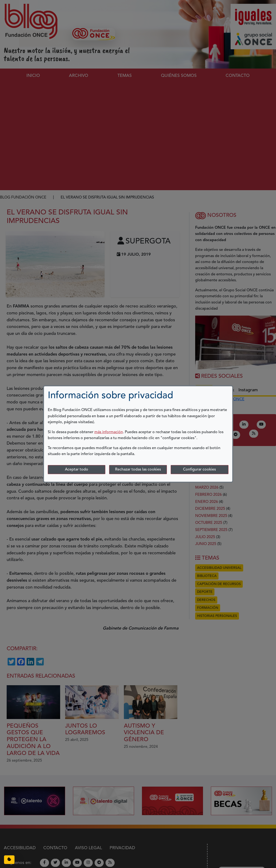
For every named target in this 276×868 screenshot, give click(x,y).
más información (109, 432)
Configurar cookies (199, 470)
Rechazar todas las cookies (138, 470)
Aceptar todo (77, 470)
